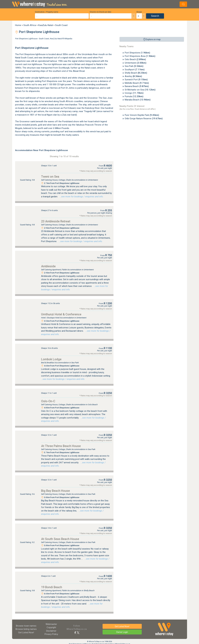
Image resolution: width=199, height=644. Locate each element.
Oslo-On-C (48, 401)
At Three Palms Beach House (61, 446)
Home (18, 25)
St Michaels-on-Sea (140, 90)
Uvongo (134, 93)
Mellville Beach (137, 83)
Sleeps (139, 12)
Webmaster (51, 624)
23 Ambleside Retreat (56, 221)
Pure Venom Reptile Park (142, 115)
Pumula (134, 96)
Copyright (51, 627)
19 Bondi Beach (52, 587)
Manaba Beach (138, 100)
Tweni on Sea (50, 177)
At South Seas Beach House (60, 539)
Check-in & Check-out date (100, 12)
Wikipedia (68, 39)
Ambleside (48, 266)
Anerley (133, 76)
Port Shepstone (137, 53)
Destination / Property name (47, 12)
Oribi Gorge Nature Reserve (144, 119)
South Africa (30, 25)
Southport (135, 70)
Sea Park (134, 66)
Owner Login (122, 632)
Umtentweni (136, 63)
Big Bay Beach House (55, 491)
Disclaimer (51, 631)
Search (155, 16)
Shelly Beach (136, 73)
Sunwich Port (136, 80)
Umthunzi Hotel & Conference (61, 314)
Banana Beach (137, 86)
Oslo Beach (135, 59)
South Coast (61, 25)
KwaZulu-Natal (46, 25)
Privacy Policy (51, 634)
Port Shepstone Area (140, 56)
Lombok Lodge (51, 359)
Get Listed (26, 633)
